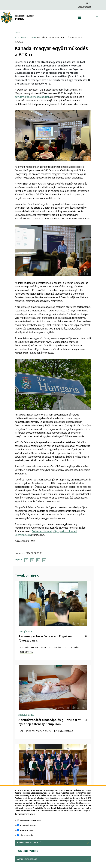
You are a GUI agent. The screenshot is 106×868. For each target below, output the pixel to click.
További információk (25, 822)
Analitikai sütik (26, 838)
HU (86, 3)
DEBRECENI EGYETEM (25, 16)
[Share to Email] (44, 560)
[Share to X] (32, 560)
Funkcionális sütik (28, 833)
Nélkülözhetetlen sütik (30, 828)
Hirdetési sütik (26, 843)
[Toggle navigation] (79, 18)
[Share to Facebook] (26, 560)
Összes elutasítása (28, 859)
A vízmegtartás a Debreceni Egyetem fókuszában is (45, 638)
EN (90, 3)
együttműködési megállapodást (32, 97)
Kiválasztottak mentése (30, 850)
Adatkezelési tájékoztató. (52, 818)
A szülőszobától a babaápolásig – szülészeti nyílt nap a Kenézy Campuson (50, 722)
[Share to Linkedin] (38, 560)
